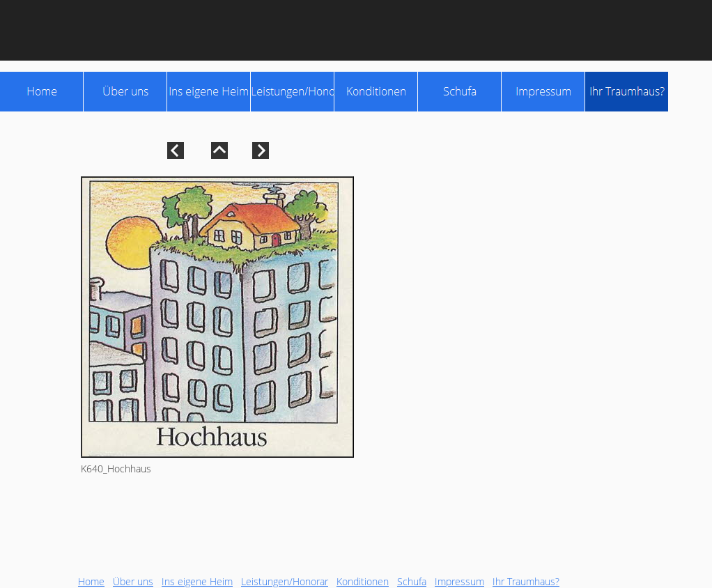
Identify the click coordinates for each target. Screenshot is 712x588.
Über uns (133, 581)
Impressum (459, 581)
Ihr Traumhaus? (526, 581)
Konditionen (363, 581)
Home (91, 581)
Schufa (412, 581)
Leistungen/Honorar (285, 581)
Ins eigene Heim (197, 581)
